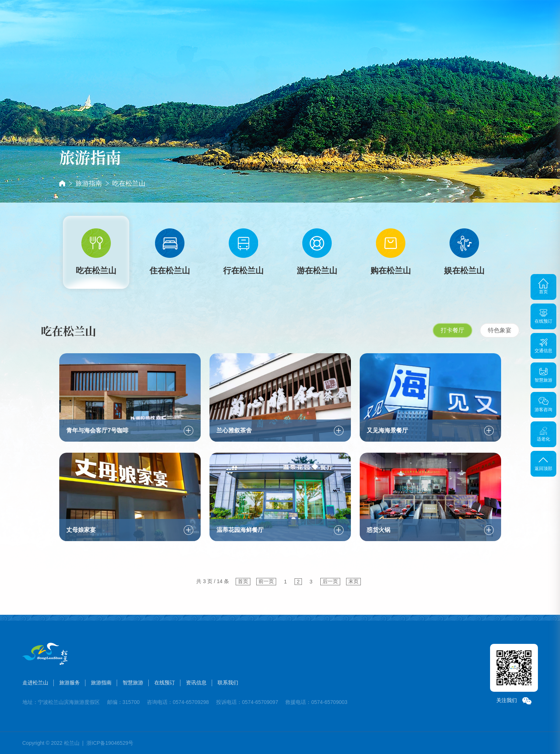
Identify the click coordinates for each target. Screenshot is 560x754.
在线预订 (335, 27)
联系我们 (409, 27)
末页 (353, 581)
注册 (540, 18)
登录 (525, 18)
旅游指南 (262, 28)
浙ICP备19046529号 (110, 743)
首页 (151, 18)
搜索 (484, 18)
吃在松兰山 (129, 183)
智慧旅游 (299, 27)
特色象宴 (500, 330)
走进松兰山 (188, 31)
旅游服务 (225, 27)
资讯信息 (372, 27)
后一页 (330, 581)
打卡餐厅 (452, 330)
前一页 (266, 581)
